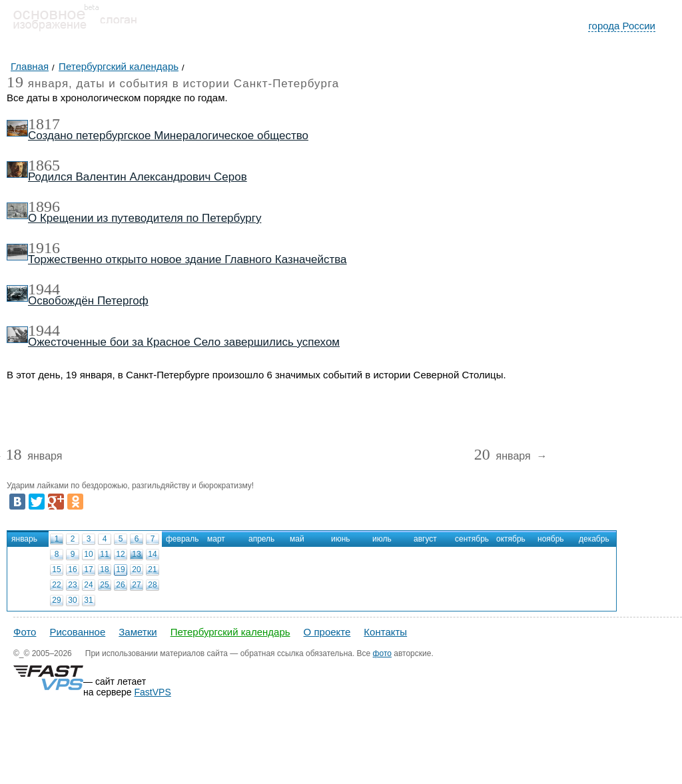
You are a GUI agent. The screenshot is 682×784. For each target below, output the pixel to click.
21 (152, 570)
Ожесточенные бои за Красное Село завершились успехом (184, 342)
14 (152, 554)
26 (120, 585)
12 (120, 554)
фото (382, 653)
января (34, 457)
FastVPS (153, 692)
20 (136, 570)
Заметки (138, 632)
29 (56, 600)
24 (88, 585)
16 (72, 570)
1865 (44, 165)
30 (72, 600)
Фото (25, 632)
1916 (44, 248)
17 (88, 570)
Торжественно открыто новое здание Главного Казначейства (187, 259)
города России (622, 26)
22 (56, 585)
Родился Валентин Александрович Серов (138, 177)
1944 (44, 289)
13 (136, 554)
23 (72, 585)
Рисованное (77, 632)
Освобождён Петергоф (88, 301)
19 (120, 570)
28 (152, 585)
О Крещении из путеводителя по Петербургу (145, 218)
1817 (44, 124)
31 (88, 600)
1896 (44, 206)
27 (136, 585)
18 (104, 570)
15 (56, 570)
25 (104, 585)
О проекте (327, 632)
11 (104, 554)
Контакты (385, 632)
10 (88, 554)
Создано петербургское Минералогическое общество (168, 136)
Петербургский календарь (230, 632)
